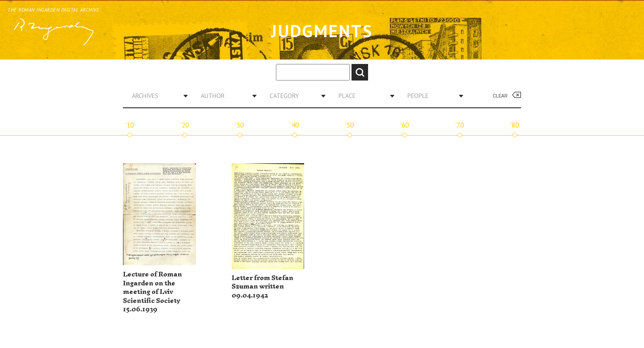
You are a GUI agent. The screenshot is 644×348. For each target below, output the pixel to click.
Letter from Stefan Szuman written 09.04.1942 (263, 287)
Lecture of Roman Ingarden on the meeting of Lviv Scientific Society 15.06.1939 (153, 292)
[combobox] (157, 96)
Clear (500, 96)
